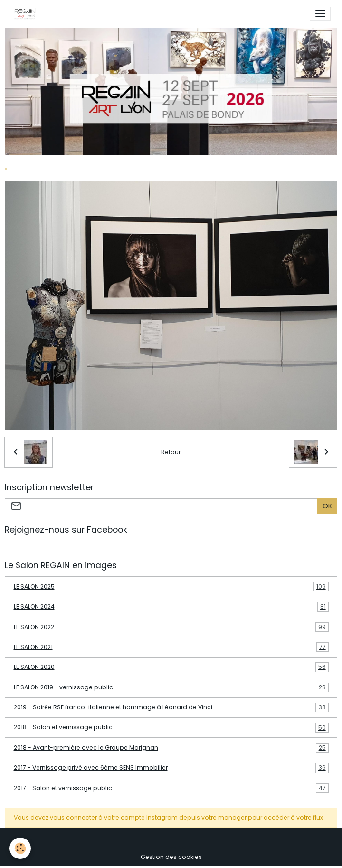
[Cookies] (20, 848)
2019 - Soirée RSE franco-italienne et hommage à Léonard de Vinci (171, 707)
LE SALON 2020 (171, 667)
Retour (171, 452)
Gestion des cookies (171, 857)
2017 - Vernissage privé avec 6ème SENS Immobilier (171, 768)
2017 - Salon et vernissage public (171, 788)
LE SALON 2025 (171, 587)
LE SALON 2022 (171, 627)
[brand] (27, 14)
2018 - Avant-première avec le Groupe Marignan (171, 748)
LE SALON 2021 (171, 647)
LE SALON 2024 (171, 607)
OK (327, 506)
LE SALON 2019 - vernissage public (171, 687)
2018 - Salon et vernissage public (171, 727)
